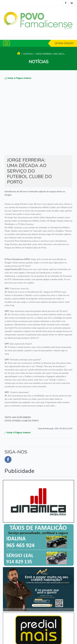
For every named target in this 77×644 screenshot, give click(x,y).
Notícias (28, 54)
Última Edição (64, 43)
